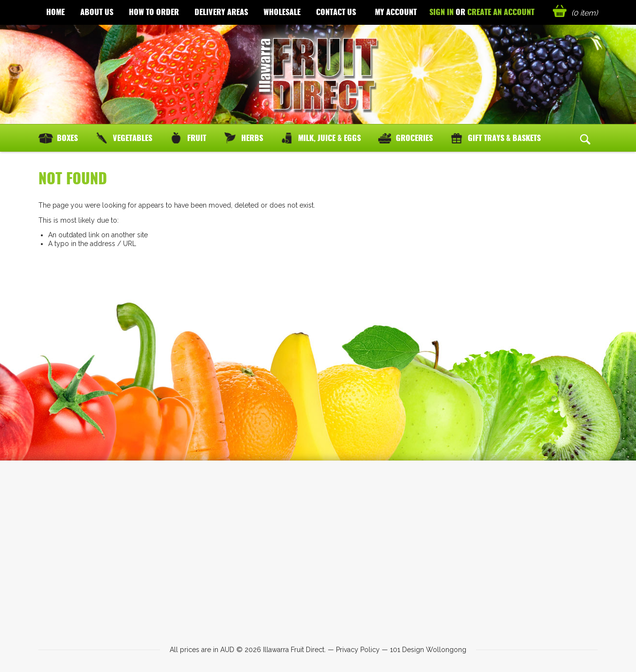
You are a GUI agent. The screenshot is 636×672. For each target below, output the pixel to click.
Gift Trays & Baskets (504, 138)
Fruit (197, 138)
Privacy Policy (358, 650)
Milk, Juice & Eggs (329, 138)
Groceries (414, 138)
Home (55, 12)
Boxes (67, 138)
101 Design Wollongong (428, 650)
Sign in (442, 12)
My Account (396, 12)
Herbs (252, 138)
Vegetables (132, 138)
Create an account (501, 12)
